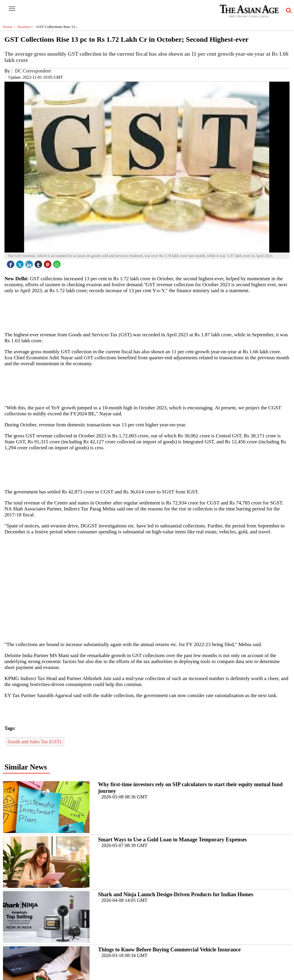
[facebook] (11, 263)
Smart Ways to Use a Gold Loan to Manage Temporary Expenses (172, 840)
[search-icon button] (288, 11)
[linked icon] (30, 263)
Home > (10, 27)
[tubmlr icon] (39, 263)
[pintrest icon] (48, 263)
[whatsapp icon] (58, 263)
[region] (149, 312)
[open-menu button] (12, 9)
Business (27, 27)
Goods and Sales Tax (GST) (35, 742)
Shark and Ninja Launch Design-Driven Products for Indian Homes (176, 894)
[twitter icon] (21, 263)
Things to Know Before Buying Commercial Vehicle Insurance (169, 950)
